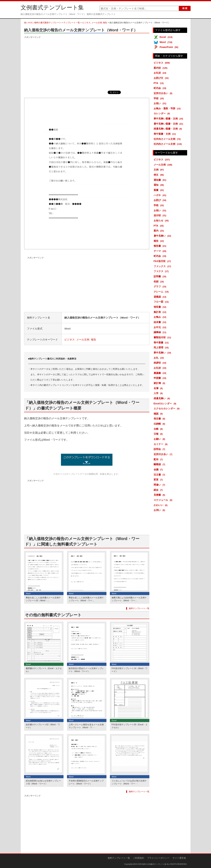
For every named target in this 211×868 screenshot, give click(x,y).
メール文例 (97, 23)
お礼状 (161, 73)
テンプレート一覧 (72, 23)
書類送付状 (163, 337)
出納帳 (160, 424)
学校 (159, 98)
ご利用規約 (138, 858)
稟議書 (161, 373)
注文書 (160, 475)
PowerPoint (170, 47)
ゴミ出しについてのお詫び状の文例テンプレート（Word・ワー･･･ (129, 782)
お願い (160, 439)
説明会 (160, 449)
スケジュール (164, 500)
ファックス (163, 266)
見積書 (160, 495)
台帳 (159, 429)
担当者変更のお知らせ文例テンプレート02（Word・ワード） (43, 782)
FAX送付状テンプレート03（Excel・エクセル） (130, 726)
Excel (167, 37)
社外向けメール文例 (168, 139)
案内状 (161, 68)
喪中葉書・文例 (165, 134)
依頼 (159, 282)
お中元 (161, 327)
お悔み (161, 317)
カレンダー (162, 113)
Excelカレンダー (166, 404)
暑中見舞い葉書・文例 (169, 124)
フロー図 (162, 302)
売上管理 (162, 347)
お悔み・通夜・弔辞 (168, 108)
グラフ (161, 286)
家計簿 (160, 383)
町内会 (161, 88)
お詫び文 (162, 78)
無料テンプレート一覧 (139, 608)
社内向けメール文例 (168, 144)
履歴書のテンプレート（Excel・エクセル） (44, 670)
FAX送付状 (163, 261)
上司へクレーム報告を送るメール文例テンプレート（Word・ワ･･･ (86, 726)
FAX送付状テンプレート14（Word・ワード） (130, 670)
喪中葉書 (162, 343)
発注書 (160, 419)
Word (167, 42)
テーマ (161, 251)
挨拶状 (161, 363)
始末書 (161, 322)
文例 (159, 170)
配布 (159, 459)
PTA (159, 83)
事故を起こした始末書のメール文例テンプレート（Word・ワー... (86, 599)
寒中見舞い (163, 353)
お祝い (161, 103)
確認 (159, 414)
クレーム (162, 292)
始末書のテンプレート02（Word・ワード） (43, 726)
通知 (159, 185)
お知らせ (162, 221)
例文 (159, 175)
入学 (159, 393)
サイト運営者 (179, 858)
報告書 (161, 246)
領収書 (161, 307)
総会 (159, 490)
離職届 (160, 464)
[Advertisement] (87, 63)
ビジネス (86, 23)
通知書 (161, 180)
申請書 (161, 378)
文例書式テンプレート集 (52, 8)
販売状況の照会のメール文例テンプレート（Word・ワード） (86, 670)
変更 (159, 480)
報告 (105, 23)
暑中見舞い (163, 236)
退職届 (161, 297)
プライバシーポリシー (158, 858)
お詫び (161, 200)
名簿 (159, 388)
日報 (159, 434)
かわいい (161, 505)
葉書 (159, 190)
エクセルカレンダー (167, 408)
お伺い (160, 510)
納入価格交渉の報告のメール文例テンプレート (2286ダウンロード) (87, 460)
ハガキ (161, 195)
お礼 (159, 358)
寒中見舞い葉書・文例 (169, 119)
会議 (159, 469)
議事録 (161, 332)
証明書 (161, 276)
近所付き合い (164, 93)
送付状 (161, 215)
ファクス (162, 271)
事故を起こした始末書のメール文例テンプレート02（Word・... (43, 599)
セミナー (161, 444)
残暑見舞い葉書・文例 (168, 129)
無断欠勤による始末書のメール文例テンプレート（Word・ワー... (129, 599)
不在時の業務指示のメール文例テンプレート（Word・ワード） (86, 782)
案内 (159, 231)
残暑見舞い (162, 398)
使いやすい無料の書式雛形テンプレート (43, 23)
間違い (160, 485)
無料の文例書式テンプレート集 (154, 864)
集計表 (161, 312)
